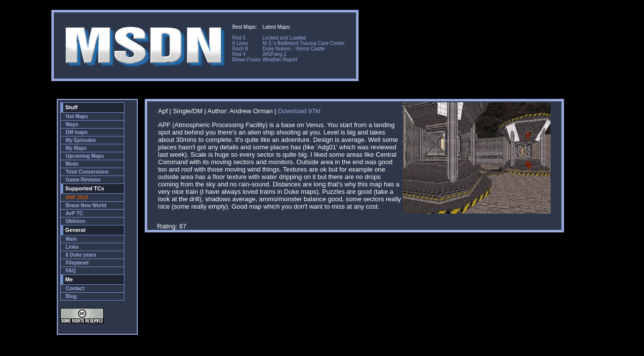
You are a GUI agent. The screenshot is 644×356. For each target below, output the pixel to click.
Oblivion (76, 221)
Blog (71, 296)
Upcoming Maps (85, 156)
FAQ (71, 271)
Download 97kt (299, 111)
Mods (72, 164)
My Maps (76, 148)
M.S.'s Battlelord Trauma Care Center (304, 43)
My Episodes (81, 140)
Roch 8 (240, 49)
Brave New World (86, 205)
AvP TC (74, 213)
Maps (72, 124)
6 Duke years (81, 255)
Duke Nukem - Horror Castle (294, 49)
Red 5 (239, 38)
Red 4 (239, 54)
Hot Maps (77, 116)
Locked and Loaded (284, 38)
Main (71, 239)
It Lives (240, 43)
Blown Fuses (246, 60)
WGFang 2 (275, 54)
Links (72, 247)
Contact (75, 289)
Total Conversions (87, 172)
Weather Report (280, 60)
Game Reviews (83, 180)
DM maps (77, 132)
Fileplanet (77, 263)
